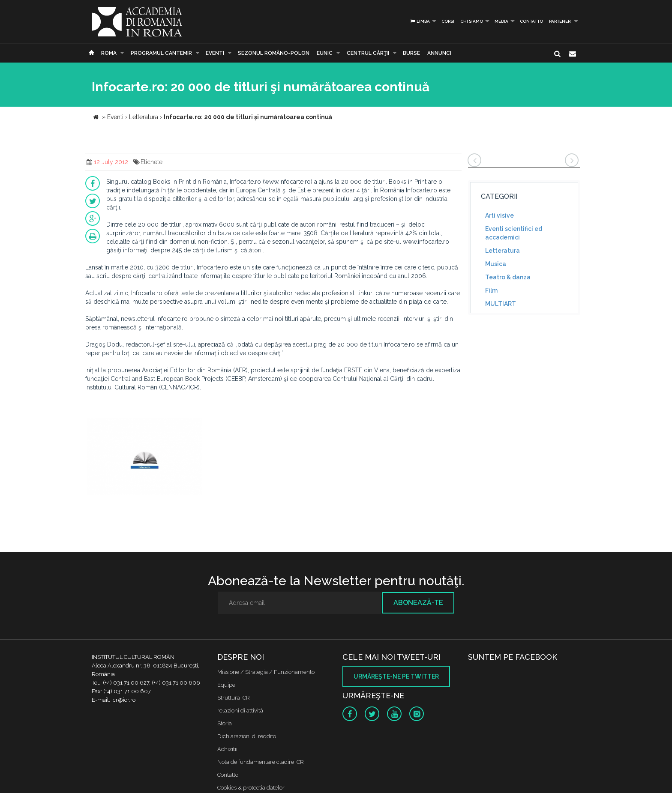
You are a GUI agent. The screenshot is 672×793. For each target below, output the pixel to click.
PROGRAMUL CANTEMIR (161, 53)
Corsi (448, 21)
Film (491, 290)
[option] (145, 458)
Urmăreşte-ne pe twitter (396, 676)
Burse (411, 53)
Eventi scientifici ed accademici (514, 233)
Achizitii (227, 749)
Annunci (439, 53)
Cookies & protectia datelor (251, 788)
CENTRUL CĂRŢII (368, 53)
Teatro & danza (508, 277)
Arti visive (499, 215)
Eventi (215, 53)
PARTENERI (560, 21)
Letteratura (502, 251)
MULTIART (501, 304)
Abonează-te (418, 603)
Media (501, 21)
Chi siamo (472, 21)
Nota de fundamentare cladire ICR (261, 762)
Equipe (226, 685)
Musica (496, 264)
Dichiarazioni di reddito (247, 736)
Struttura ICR (234, 698)
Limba (420, 21)
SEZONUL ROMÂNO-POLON (274, 53)
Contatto (531, 21)
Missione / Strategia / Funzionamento (266, 672)
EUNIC (325, 53)
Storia (225, 723)
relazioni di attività (240, 711)
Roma (109, 53)
